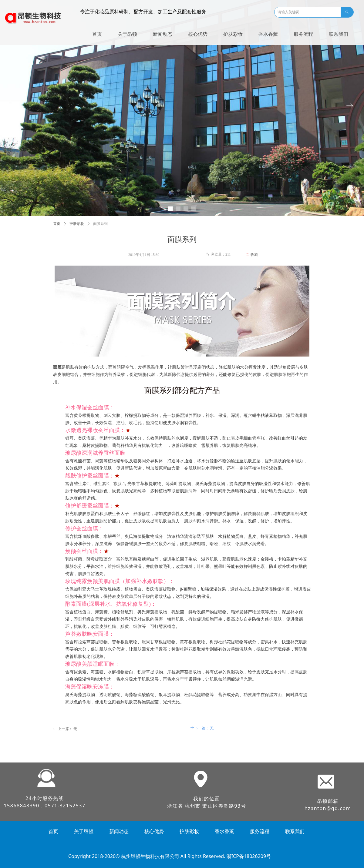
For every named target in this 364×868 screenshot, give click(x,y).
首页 (57, 224)
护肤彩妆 (77, 224)
